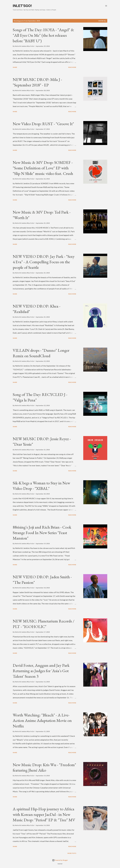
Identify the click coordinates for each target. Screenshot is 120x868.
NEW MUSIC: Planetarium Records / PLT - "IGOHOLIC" (44, 624)
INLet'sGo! (22, 6)
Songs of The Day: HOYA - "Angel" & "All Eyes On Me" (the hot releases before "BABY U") (43, 35)
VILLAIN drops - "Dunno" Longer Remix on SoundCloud (41, 353)
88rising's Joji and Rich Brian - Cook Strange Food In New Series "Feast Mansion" (42, 533)
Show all (102, 21)
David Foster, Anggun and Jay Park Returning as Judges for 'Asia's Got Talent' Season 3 (41, 671)
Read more (72, 67)
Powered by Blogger (60, 860)
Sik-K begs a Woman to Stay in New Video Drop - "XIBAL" (41, 486)
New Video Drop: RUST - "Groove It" (43, 124)
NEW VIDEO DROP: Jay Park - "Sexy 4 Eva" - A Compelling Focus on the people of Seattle (44, 262)
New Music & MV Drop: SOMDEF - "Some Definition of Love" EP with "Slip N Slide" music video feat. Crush (43, 168)
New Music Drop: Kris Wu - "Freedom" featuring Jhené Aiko (44, 767)
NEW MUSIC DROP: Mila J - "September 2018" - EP (37, 82)
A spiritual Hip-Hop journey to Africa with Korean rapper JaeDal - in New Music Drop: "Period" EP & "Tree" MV (44, 814)
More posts (72, 853)
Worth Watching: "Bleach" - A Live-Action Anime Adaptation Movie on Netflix (42, 720)
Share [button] (15, 67)
